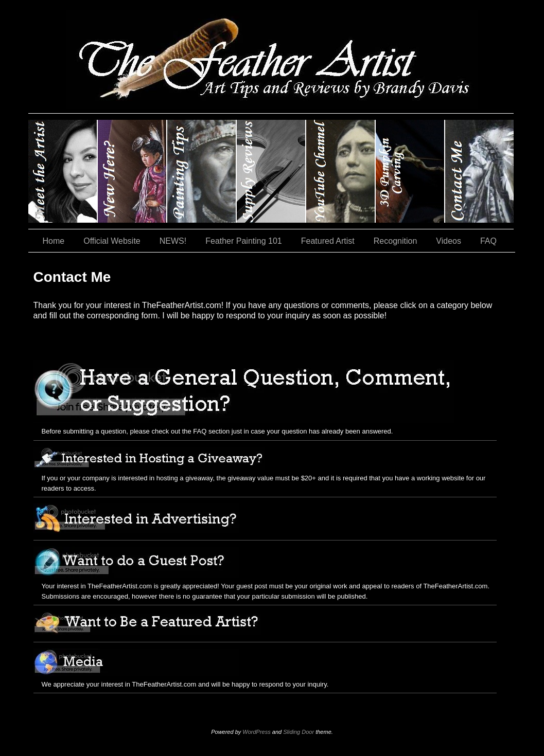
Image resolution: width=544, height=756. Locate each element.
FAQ (488, 241)
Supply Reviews (271, 171)
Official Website (112, 241)
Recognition (396, 241)
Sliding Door (299, 732)
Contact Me (479, 171)
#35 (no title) (410, 171)
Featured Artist (328, 241)
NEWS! (173, 241)
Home (54, 241)
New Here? (133, 171)
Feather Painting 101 (244, 241)
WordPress (256, 732)
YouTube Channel (341, 171)
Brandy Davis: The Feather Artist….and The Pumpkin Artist (63, 171)
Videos (449, 241)
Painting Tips (202, 171)
